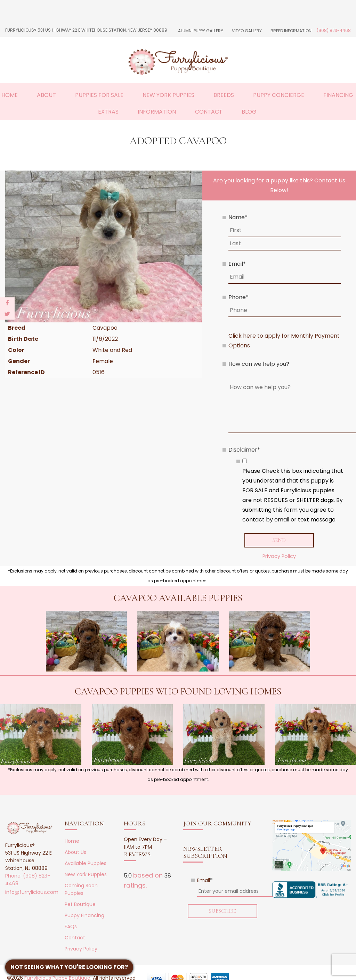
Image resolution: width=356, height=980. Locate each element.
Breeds (224, 95)
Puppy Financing (84, 915)
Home (10, 95)
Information (157, 112)
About (46, 95)
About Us (75, 852)
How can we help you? (259, 364)
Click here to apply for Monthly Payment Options (284, 341)
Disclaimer (244, 450)
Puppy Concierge (279, 95)
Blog (249, 112)
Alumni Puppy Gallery (201, 31)
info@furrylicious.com (32, 892)
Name (238, 217)
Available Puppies (86, 863)
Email (237, 264)
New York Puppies (168, 95)
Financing (338, 95)
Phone (238, 297)
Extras (108, 112)
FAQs (71, 927)
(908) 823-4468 (334, 30)
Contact (209, 112)
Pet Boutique (80, 904)
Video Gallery (247, 31)
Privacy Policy (279, 556)
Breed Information (291, 31)
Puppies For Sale (99, 95)
